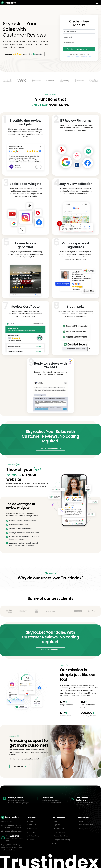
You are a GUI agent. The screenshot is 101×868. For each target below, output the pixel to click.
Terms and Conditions (73, 56)
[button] (24, 54)
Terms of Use (59, 829)
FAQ (56, 843)
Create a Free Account (77, 49)
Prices (31, 821)
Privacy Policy (87, 56)
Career (32, 840)
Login (56, 821)
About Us (32, 825)
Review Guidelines (61, 836)
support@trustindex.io (14, 831)
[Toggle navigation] (97, 3)
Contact (32, 832)
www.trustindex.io (16, 848)
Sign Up (57, 825)
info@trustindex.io (8, 850)
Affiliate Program (35, 836)
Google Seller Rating (62, 840)
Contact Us (18, 766)
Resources (33, 829)
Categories (84, 829)
